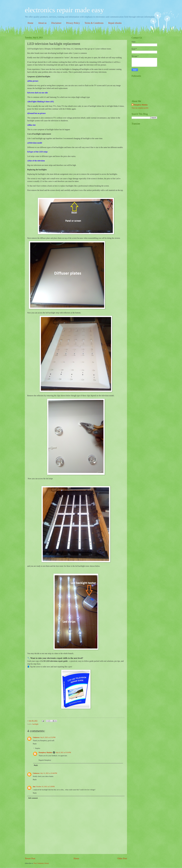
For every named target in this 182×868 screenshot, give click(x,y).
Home (30, 23)
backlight (35, 724)
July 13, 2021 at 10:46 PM (49, 773)
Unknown (36, 737)
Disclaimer (56, 23)
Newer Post (30, 858)
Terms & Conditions (94, 23)
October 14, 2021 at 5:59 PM (45, 787)
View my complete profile (140, 108)
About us (42, 23)
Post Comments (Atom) (41, 863)
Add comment (33, 798)
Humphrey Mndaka (45, 753)
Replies (38, 748)
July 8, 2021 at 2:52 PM (48, 737)
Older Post (122, 858)
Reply (35, 744)
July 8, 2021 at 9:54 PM (63, 753)
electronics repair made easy (64, 10)
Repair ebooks (115, 23)
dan (34, 787)
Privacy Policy (73, 23)
